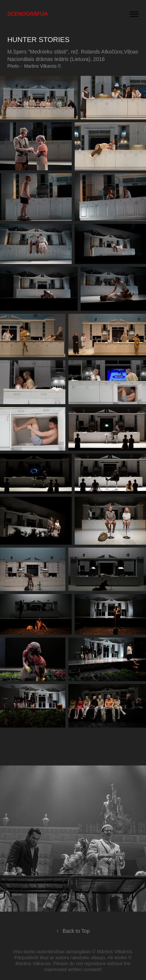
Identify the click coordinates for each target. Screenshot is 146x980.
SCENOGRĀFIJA (28, 14)
